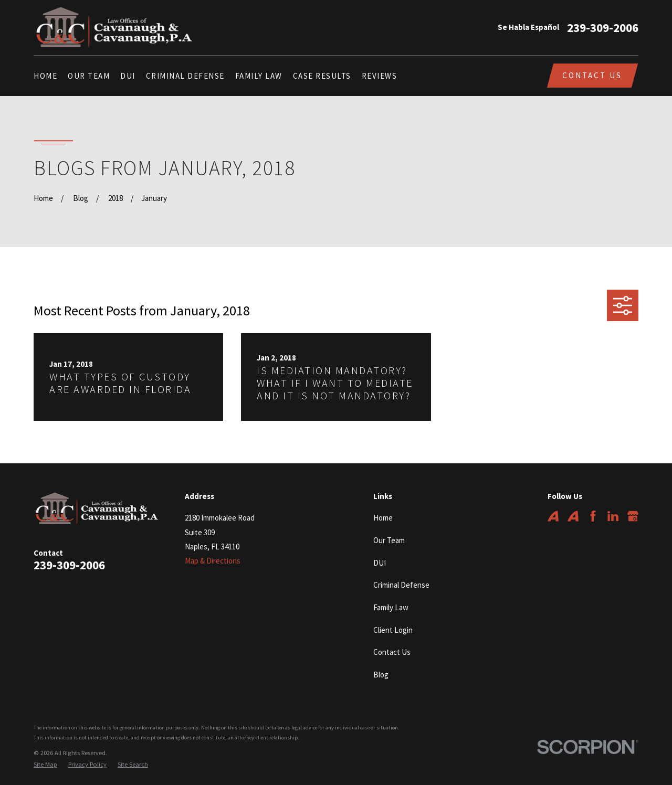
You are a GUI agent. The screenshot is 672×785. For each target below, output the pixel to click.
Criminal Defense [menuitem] (185, 76)
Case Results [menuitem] (322, 76)
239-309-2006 (603, 28)
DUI (380, 563)
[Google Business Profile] (633, 516)
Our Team (389, 540)
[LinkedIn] (613, 516)
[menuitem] (45, 765)
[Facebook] (593, 516)
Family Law (391, 607)
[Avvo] (553, 516)
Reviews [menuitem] (380, 76)
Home (383, 518)
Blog (381, 675)
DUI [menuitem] (128, 76)
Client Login (393, 630)
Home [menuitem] (45, 76)
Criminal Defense (401, 585)
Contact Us (592, 75)
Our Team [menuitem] (89, 76)
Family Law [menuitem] (259, 76)
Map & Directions (213, 561)
